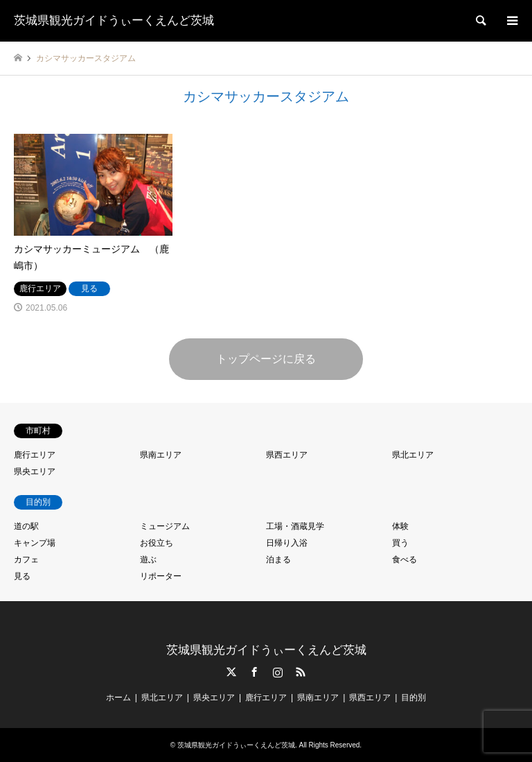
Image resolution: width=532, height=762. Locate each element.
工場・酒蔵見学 (295, 526)
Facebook (254, 672)
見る (22, 576)
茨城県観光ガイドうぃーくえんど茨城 (266, 650)
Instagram (278, 672)
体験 (400, 526)
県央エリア (35, 471)
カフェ (26, 560)
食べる (405, 560)
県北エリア (413, 455)
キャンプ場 (35, 543)
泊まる (278, 560)
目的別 (414, 698)
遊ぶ (148, 560)
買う (400, 543)
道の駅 (26, 526)
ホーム (118, 698)
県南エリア (161, 455)
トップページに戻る (266, 359)
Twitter (231, 672)
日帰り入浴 (287, 543)
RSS (301, 672)
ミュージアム (165, 526)
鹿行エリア (35, 455)
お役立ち (157, 543)
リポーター (161, 576)
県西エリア (287, 455)
